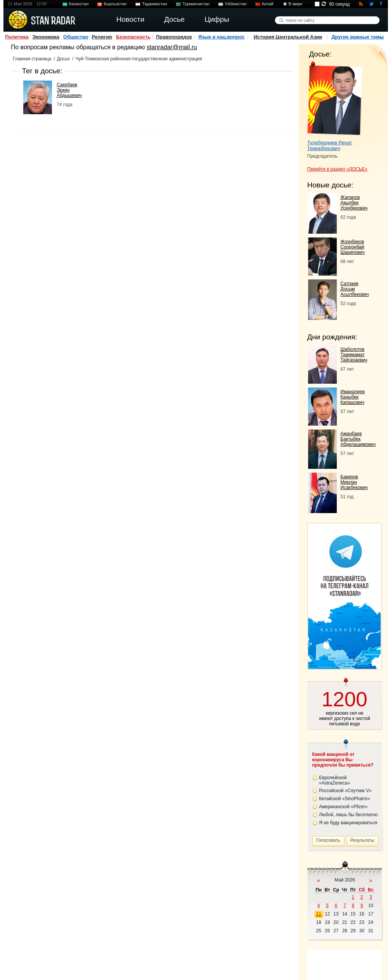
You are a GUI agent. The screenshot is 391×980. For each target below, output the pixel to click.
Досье (63, 59)
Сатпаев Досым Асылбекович (355, 289)
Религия (102, 37)
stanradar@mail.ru (172, 47)
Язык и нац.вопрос (221, 37)
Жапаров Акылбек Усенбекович (354, 203)
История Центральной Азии (288, 37)
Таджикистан (155, 4)
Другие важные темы (358, 37)
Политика (17, 37)
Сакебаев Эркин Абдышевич (69, 90)
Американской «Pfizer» (343, 807)
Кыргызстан (115, 4)
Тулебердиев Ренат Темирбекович (330, 145)
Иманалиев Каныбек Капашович (353, 397)
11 (319, 914)
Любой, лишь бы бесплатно (349, 815)
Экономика (46, 37)
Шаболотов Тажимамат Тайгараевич (354, 355)
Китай (268, 4)
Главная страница (32, 59)
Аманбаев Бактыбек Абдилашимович (358, 439)
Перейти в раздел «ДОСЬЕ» (338, 169)
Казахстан (79, 4)
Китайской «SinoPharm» (345, 799)
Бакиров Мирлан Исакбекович (354, 482)
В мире (296, 4)
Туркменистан (196, 4)
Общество (76, 37)
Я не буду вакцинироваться (348, 823)
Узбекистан (236, 4)
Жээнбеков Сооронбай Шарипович (353, 247)
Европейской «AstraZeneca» (335, 780)
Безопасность (133, 37)
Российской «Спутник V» (346, 791)
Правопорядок (174, 37)
